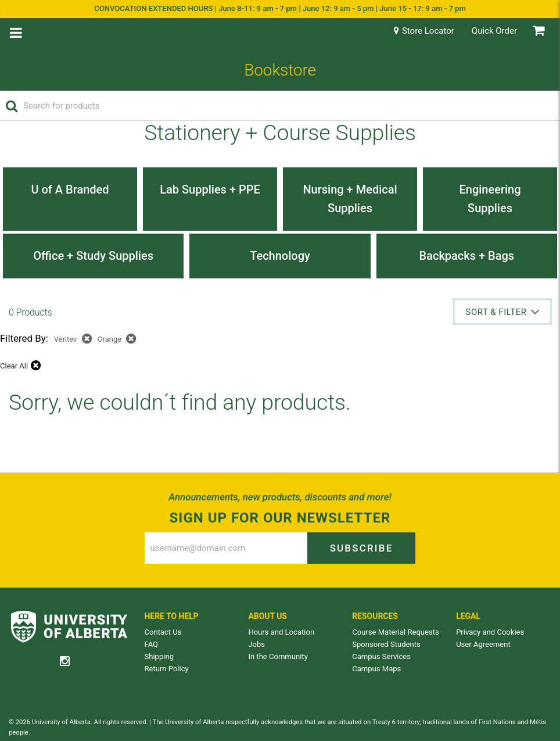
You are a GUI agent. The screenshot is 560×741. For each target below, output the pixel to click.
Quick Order (494, 31)
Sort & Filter (502, 312)
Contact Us (163, 632)
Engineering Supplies (490, 199)
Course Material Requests (395, 632)
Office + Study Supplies (93, 256)
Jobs (256, 644)
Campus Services (381, 656)
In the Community (278, 656)
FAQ (152, 644)
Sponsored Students (386, 644)
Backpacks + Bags (467, 256)
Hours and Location (281, 632)
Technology (280, 256)
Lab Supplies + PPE (210, 189)
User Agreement (483, 644)
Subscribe (362, 548)
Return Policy (167, 669)
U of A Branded (70, 189)
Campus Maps (376, 669)
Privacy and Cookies (490, 632)
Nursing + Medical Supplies (350, 199)
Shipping (159, 656)
